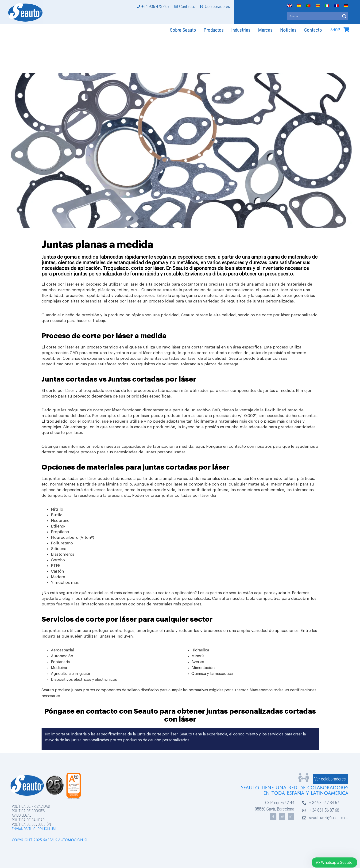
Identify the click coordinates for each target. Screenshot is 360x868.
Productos (214, 30)
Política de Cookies (28, 811)
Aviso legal (21, 815)
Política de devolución (31, 824)
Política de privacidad (31, 806)
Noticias (288, 30)
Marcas (265, 30)
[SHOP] (346, 29)
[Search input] (314, 16)
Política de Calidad (28, 820)
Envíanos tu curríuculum (34, 829)
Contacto (313, 30)
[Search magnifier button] (344, 16)
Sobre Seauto (183, 30)
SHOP (335, 30)
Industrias (241, 30)
